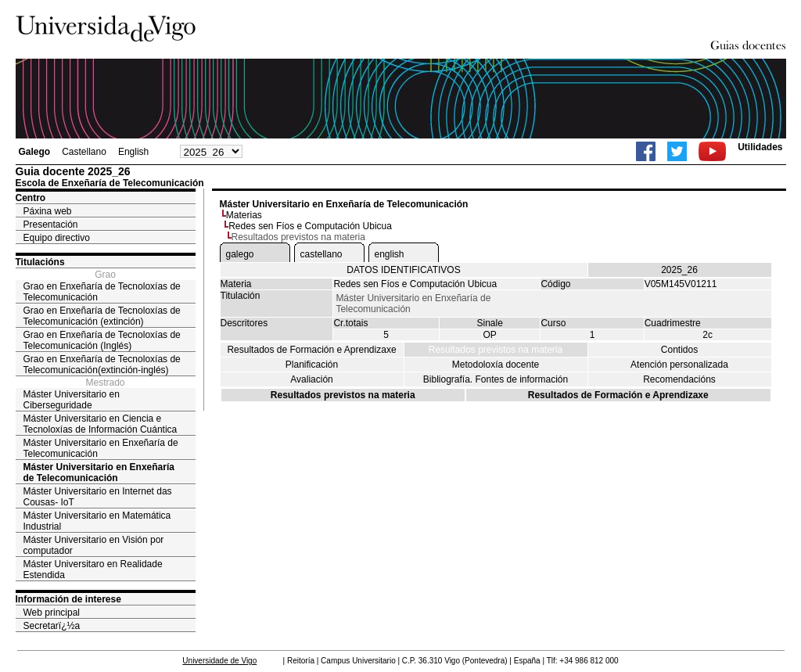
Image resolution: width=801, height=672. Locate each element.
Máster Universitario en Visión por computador (94, 545)
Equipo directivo (57, 238)
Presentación (51, 225)
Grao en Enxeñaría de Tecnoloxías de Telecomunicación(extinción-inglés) (102, 365)
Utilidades (760, 147)
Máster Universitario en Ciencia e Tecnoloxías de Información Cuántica (101, 424)
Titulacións (40, 262)
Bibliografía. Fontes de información (496, 379)
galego (240, 254)
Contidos (679, 350)
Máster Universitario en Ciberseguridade (72, 400)
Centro (31, 198)
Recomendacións (679, 379)
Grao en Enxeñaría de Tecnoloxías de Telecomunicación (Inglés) (102, 340)
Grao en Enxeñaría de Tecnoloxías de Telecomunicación (102, 292)
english (390, 254)
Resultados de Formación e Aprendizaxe (311, 350)
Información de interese (68, 599)
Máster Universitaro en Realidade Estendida (93, 570)
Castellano (84, 152)
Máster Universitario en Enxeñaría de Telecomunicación (101, 448)
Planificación (312, 365)
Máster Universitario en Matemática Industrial (97, 521)
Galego (35, 152)
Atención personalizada (679, 365)
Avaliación (311, 379)
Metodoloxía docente (496, 365)
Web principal (52, 613)
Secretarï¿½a (52, 626)
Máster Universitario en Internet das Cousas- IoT (98, 497)
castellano (321, 254)
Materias (244, 215)
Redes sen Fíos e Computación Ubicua (310, 226)
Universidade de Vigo (219, 661)
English (133, 152)
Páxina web (48, 211)
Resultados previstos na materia (496, 350)
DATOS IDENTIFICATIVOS (403, 270)
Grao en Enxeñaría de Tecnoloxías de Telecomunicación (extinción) (102, 316)
